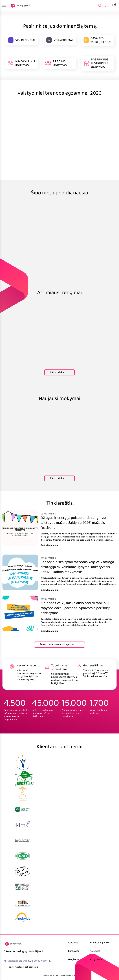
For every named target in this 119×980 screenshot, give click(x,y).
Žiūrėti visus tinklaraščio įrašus (59, 645)
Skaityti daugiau (52, 545)
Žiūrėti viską (59, 372)
